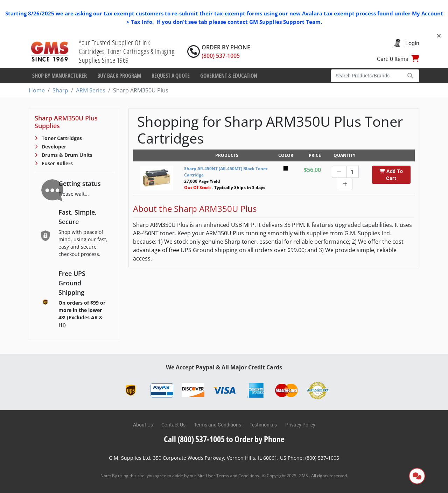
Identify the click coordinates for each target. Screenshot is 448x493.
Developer (53, 147)
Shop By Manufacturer (59, 76)
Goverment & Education (229, 76)
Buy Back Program (119, 76)
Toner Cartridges (61, 138)
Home (37, 90)
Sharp (60, 90)
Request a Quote (171, 76)
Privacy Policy (300, 425)
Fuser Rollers (57, 163)
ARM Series (91, 90)
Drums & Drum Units (66, 155)
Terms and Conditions (218, 425)
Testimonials (263, 425)
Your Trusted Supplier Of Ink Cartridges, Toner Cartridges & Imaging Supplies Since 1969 (127, 51)
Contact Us (173, 425)
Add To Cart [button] (391, 175)
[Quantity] (352, 172)
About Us (143, 425)
